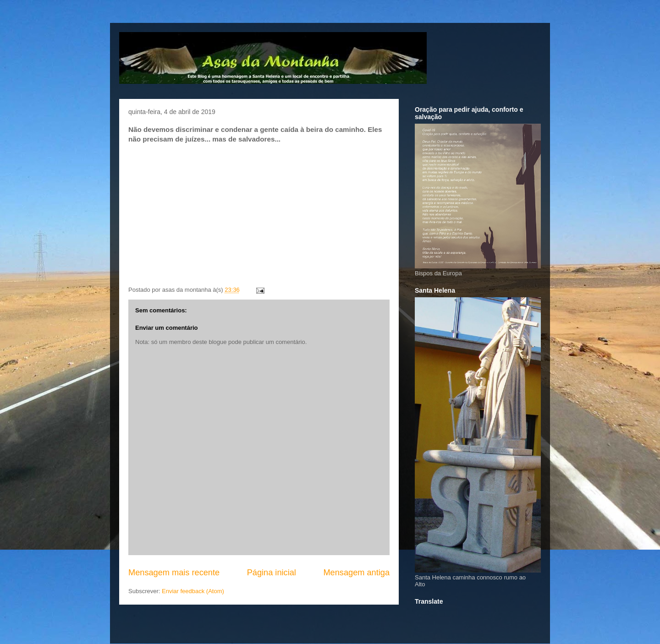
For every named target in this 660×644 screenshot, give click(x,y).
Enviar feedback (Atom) (193, 591)
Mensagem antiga (356, 573)
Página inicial (272, 573)
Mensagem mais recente (174, 573)
